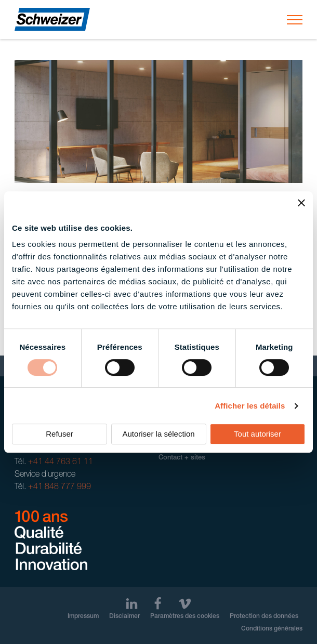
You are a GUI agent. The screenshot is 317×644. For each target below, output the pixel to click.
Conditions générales (272, 629)
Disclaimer (124, 616)
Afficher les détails (250, 406)
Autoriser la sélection (158, 434)
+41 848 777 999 (60, 488)
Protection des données (264, 616)
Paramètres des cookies (185, 616)
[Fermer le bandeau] (301, 203)
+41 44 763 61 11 (61, 463)
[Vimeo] (185, 604)
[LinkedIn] (132, 604)
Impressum (83, 616)
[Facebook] (158, 604)
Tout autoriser (257, 434)
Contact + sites (182, 458)
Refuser (60, 434)
